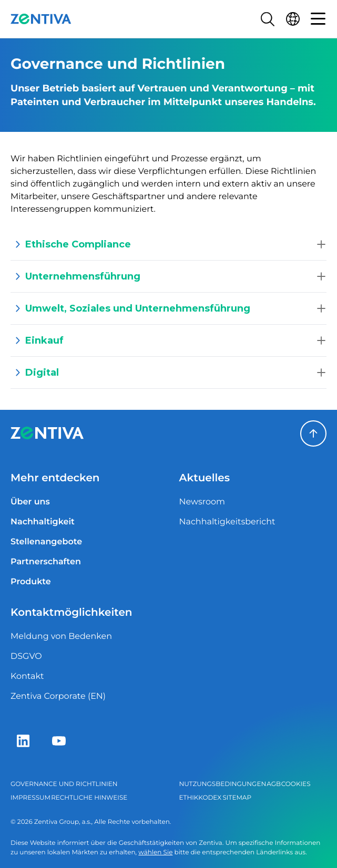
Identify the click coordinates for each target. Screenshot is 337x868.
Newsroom (202, 502)
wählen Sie (155, 853)
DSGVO (26, 657)
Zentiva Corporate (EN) (58, 696)
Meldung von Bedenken (61, 637)
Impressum (30, 798)
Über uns (30, 502)
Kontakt (27, 676)
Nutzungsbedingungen (223, 784)
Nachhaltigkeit (43, 522)
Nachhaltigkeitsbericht (227, 522)
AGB (274, 784)
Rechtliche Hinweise (89, 798)
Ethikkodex (201, 798)
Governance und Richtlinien (64, 784)
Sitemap (237, 798)
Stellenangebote (46, 542)
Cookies (296, 784)
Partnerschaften (46, 562)
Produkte (31, 582)
